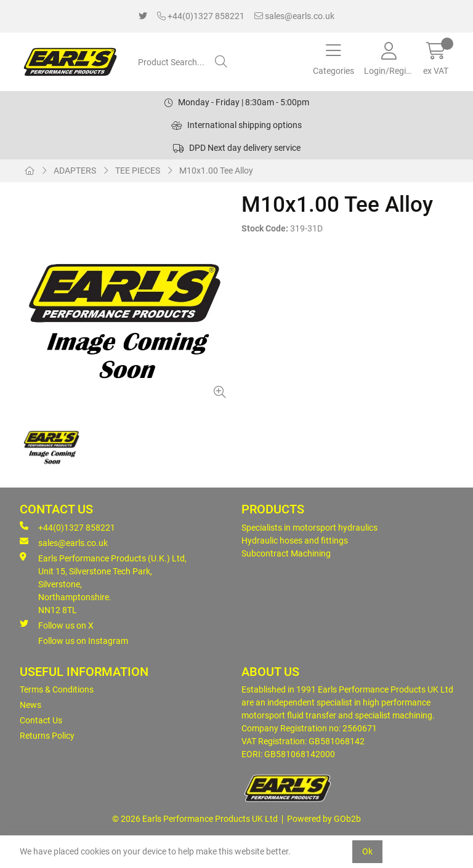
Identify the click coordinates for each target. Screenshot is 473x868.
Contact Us (41, 720)
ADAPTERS (75, 171)
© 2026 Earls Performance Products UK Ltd (195, 819)
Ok (367, 851)
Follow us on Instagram (83, 641)
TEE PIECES (138, 171)
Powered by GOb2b (324, 819)
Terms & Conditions (57, 689)
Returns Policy (47, 736)
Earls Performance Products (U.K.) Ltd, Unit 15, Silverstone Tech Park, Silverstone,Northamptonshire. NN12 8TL (103, 584)
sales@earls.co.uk (294, 16)
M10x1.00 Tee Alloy (216, 171)
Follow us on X (57, 625)
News (30, 705)
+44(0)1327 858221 (201, 16)
